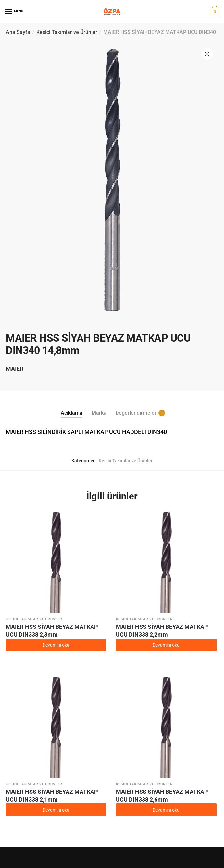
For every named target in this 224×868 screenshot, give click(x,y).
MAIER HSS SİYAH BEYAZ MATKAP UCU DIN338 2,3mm (52, 631)
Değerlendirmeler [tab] (136, 413)
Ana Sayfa (18, 32)
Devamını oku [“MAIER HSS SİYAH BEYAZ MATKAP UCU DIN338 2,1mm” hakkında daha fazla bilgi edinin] (56, 810)
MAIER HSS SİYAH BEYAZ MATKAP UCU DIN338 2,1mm (52, 796)
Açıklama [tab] (72, 413)
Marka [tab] (99, 413)
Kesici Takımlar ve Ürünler (67, 32)
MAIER (15, 369)
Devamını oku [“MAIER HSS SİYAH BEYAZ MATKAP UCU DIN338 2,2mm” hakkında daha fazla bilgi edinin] (166, 645)
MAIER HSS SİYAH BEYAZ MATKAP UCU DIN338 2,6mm (162, 796)
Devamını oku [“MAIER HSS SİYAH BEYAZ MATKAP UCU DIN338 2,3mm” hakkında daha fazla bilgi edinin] (56, 645)
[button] (207, 54)
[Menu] (9, 12)
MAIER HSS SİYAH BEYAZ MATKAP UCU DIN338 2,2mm (162, 631)
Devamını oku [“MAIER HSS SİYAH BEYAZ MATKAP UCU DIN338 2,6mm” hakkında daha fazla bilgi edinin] (166, 810)
